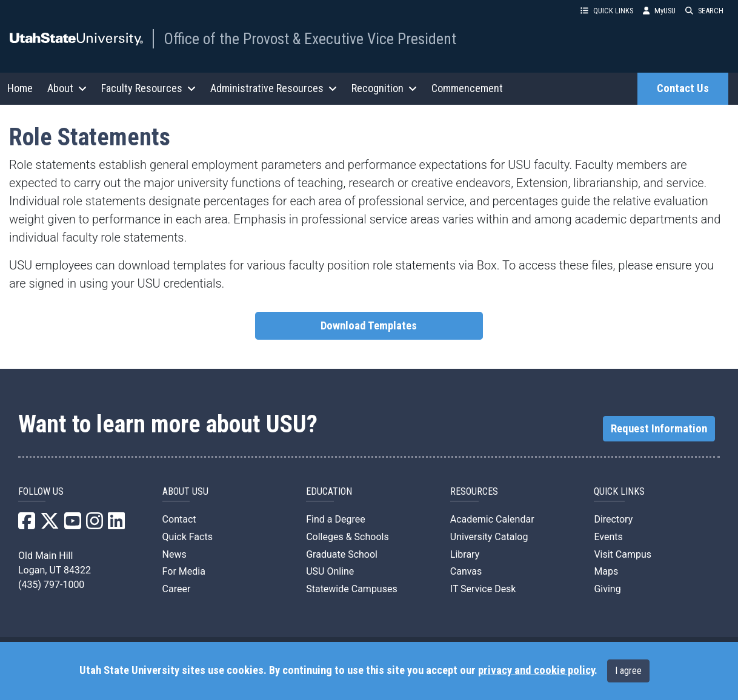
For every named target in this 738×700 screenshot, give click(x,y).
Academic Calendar (492, 519)
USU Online (330, 571)
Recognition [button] (384, 88)
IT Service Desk (483, 589)
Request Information (659, 429)
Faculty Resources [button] (148, 88)
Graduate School (342, 554)
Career (177, 589)
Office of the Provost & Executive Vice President (310, 39)
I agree (628, 671)
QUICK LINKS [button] (607, 11)
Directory (613, 519)
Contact (179, 519)
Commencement (467, 88)
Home (20, 88)
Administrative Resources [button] (274, 88)
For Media (184, 571)
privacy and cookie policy (536, 670)
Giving (607, 589)
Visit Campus (623, 554)
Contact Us (683, 88)
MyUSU (659, 11)
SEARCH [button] (704, 11)
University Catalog (489, 537)
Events (608, 537)
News (175, 554)
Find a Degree (335, 519)
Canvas (466, 571)
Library (465, 554)
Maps (606, 571)
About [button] (67, 88)
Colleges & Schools (347, 537)
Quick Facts (188, 537)
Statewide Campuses (352, 589)
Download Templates (369, 326)
